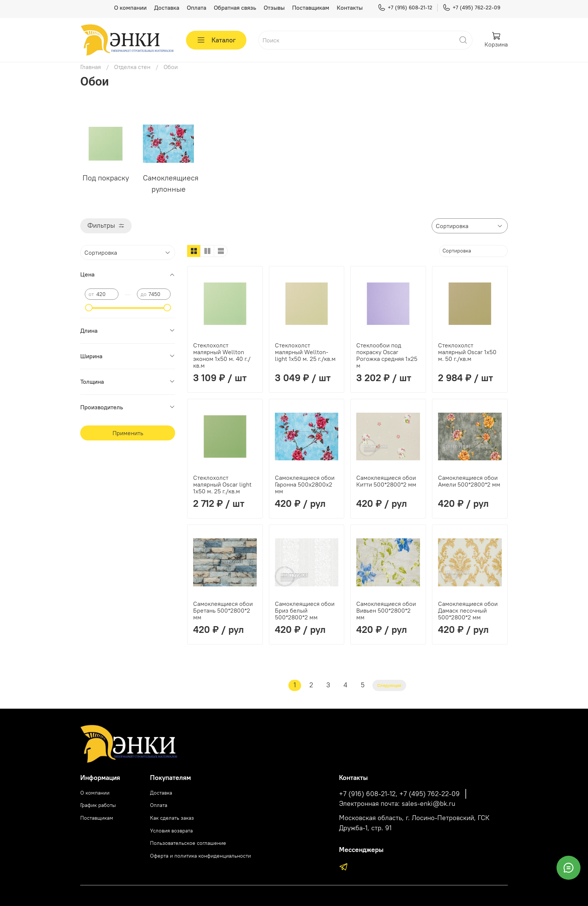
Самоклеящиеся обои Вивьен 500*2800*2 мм (386, 610)
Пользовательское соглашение (188, 843)
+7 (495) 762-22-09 (471, 8)
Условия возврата (171, 831)
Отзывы (274, 8)
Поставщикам (311, 8)
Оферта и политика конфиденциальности (200, 856)
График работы (98, 805)
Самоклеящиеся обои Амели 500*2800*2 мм (469, 481)
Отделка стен (132, 67)
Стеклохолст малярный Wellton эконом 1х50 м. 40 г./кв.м (222, 355)
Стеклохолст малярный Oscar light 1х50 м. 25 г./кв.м (222, 484)
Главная (91, 67)
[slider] (88, 308)
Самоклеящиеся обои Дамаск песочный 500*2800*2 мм (468, 610)
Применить (128, 433)
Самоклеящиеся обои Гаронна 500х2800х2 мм (305, 484)
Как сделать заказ (172, 818)
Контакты (350, 8)
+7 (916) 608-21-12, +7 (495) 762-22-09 (399, 794)
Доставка (167, 8)
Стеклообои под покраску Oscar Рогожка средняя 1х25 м (387, 355)
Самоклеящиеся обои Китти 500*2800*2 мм (386, 481)
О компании (130, 8)
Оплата (196, 8)
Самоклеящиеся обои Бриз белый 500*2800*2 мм (305, 610)
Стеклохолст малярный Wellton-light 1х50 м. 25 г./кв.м (305, 352)
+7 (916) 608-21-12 (405, 8)
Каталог (216, 40)
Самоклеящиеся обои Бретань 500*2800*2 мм (223, 610)
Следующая (389, 685)
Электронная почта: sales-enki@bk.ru (397, 804)
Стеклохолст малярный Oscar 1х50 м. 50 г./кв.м (467, 352)
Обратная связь (235, 8)
